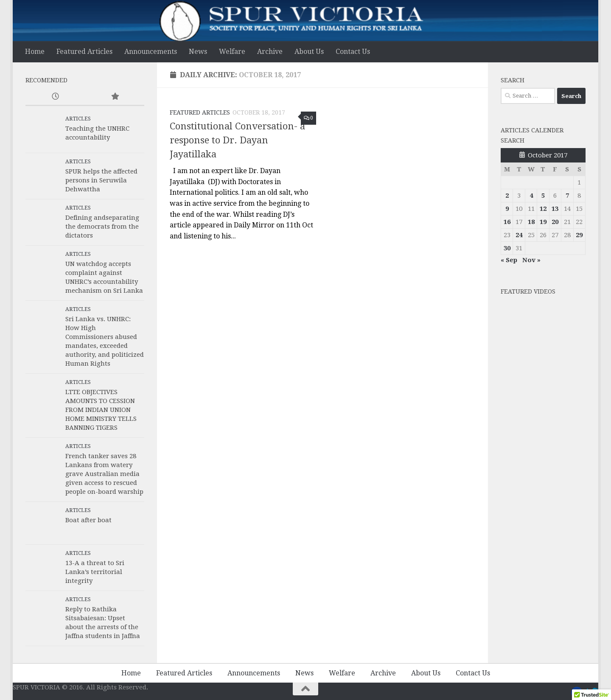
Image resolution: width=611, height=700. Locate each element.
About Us (309, 52)
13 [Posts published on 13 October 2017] (555, 209)
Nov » (531, 260)
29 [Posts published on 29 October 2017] (579, 235)
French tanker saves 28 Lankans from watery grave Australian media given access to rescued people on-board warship (104, 474)
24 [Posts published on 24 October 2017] (519, 235)
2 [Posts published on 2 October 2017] (507, 196)
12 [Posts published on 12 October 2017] (543, 209)
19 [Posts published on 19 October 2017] (543, 222)
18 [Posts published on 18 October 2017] (531, 222)
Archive (270, 52)
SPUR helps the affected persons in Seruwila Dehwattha (101, 180)
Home (35, 52)
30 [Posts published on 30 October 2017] (507, 248)
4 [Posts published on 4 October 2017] (531, 196)
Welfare (232, 52)
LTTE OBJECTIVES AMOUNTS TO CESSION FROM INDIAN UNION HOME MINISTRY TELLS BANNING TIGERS (101, 410)
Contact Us (353, 52)
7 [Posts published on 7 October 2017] (567, 196)
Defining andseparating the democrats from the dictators (102, 227)
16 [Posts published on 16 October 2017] (507, 222)
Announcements (151, 52)
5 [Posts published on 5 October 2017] (543, 196)
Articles (78, 119)
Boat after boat (88, 520)
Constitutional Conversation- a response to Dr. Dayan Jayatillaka (237, 140)
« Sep (509, 260)
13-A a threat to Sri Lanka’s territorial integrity (95, 572)
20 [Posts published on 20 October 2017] (555, 222)
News (198, 52)
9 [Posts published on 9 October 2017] (507, 209)
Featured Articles (84, 52)
